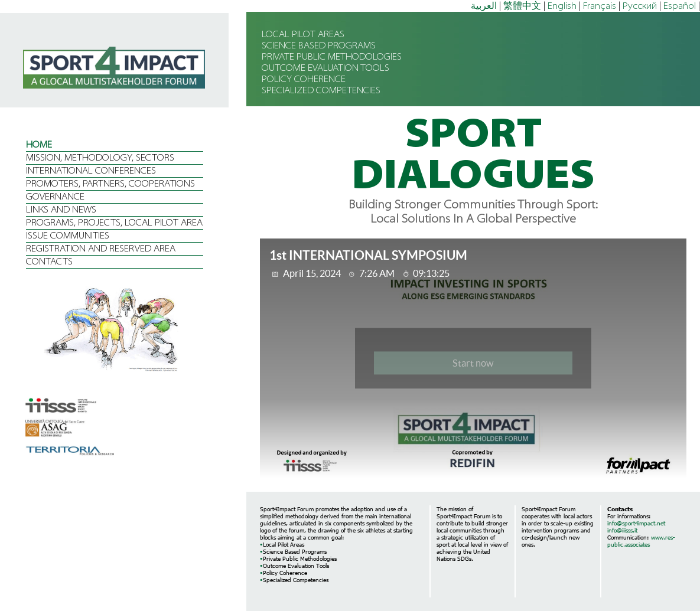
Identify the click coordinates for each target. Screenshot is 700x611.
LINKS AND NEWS (61, 210)
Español (680, 6)
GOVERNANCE (55, 197)
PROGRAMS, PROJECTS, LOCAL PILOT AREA (114, 223)
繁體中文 (522, 6)
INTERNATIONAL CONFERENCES (91, 171)
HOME (39, 145)
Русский (640, 6)
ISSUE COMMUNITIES (68, 236)
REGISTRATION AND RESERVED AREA (101, 249)
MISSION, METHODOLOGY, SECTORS (100, 158)
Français (600, 6)
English (562, 6)
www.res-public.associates (641, 541)
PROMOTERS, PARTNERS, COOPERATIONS (110, 184)
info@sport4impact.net (636, 523)
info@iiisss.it (622, 530)
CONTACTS (49, 262)
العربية (484, 6)
